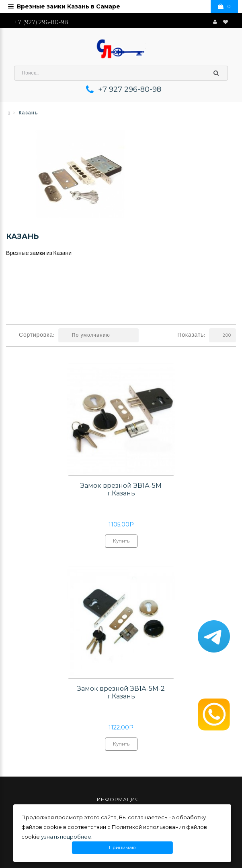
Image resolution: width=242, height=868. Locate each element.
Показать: (191, 335)
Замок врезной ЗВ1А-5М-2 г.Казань (121, 692)
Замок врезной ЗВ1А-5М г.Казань (121, 489)
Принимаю (122, 848)
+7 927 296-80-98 (130, 89)
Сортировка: (37, 335)
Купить (121, 543)
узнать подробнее (66, 837)
